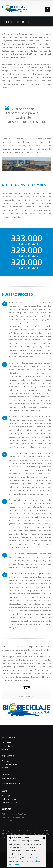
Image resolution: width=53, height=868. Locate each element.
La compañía (7, 743)
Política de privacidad (11, 803)
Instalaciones (7, 746)
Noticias (5, 761)
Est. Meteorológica (11, 783)
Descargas (7, 774)
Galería (5, 768)
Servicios (6, 749)
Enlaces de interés (9, 764)
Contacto (7, 809)
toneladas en (27, 244)
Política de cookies (10, 799)
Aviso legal (6, 796)
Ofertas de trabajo (11, 779)
